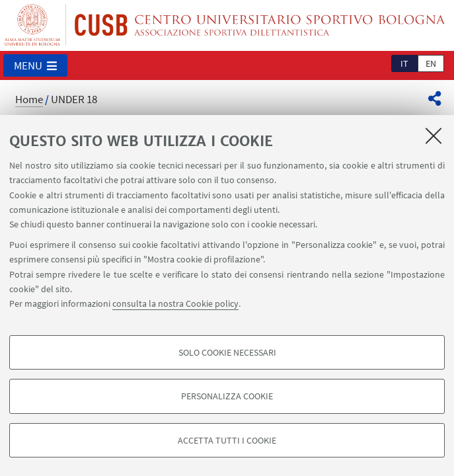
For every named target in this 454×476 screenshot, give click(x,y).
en (431, 63)
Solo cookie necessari (227, 352)
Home (29, 99)
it (404, 63)
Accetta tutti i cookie (227, 440)
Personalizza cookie (227, 396)
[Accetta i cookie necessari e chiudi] (434, 136)
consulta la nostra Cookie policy (175, 303)
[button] (35, 65)
